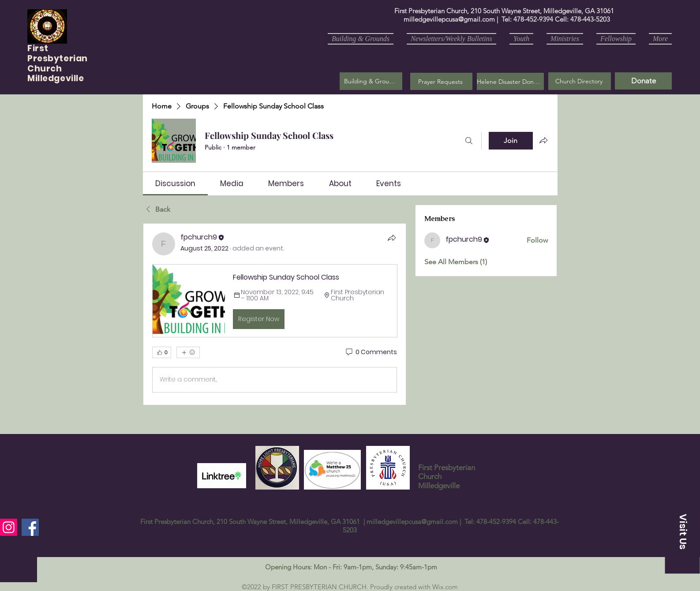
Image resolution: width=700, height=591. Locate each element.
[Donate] (643, 81)
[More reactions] (188, 352)
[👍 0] (162, 352)
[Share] (392, 238)
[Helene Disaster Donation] (510, 81)
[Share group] (543, 140)
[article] (275, 314)
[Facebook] (30, 527)
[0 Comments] (371, 352)
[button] (441, 81)
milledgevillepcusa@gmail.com (449, 19)
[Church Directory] (580, 81)
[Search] (469, 141)
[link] (175, 183)
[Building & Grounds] (371, 81)
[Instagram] (9, 527)
